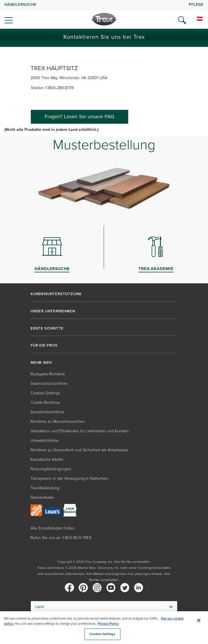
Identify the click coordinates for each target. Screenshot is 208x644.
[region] (104, 628)
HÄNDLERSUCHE (20, 4)
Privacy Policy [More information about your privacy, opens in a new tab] (108, 624)
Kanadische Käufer (47, 459)
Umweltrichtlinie (45, 441)
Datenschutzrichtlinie (49, 384)
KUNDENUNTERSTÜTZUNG (56, 294)
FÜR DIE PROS (44, 345)
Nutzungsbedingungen (51, 469)
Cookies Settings (45, 393)
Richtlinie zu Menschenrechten (58, 422)
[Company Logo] (104, 19)
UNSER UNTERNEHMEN (53, 311)
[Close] (199, 620)
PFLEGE (196, 4)
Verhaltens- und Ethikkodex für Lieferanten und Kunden (80, 431)
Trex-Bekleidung (45, 488)
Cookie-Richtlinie (45, 403)
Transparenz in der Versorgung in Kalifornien (69, 478)
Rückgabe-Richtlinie (48, 374)
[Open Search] (182, 20)
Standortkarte (42, 497)
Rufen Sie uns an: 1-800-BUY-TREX (61, 538)
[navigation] (104, 14)
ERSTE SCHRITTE (47, 328)
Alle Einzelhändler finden (53, 528)
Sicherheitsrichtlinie (48, 412)
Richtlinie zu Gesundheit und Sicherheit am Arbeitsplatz (79, 450)
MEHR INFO (41, 363)
